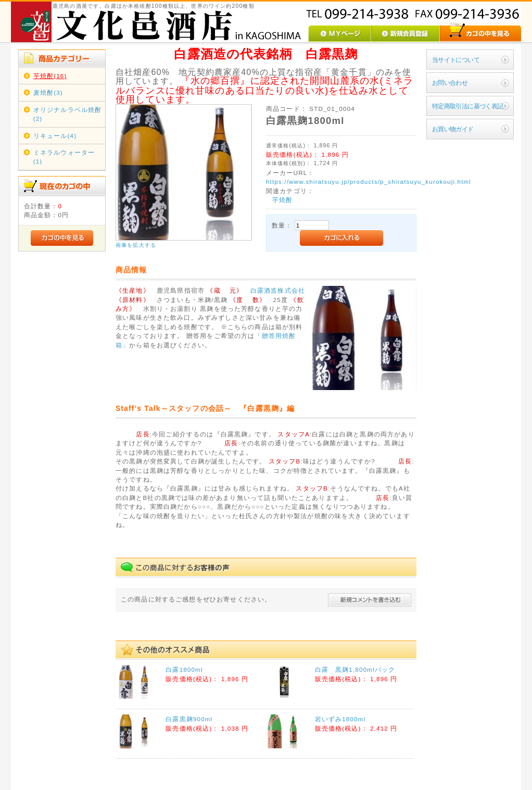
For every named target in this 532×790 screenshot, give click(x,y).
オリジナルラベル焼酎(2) (68, 114)
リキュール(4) (55, 136)
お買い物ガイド (453, 129)
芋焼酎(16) (50, 76)
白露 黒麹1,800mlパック (355, 669)
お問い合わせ (450, 83)
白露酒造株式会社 (278, 290)
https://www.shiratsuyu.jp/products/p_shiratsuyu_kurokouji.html (369, 181)
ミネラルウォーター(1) (64, 157)
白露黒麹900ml (189, 719)
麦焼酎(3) (48, 92)
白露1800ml (184, 669)
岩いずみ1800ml (340, 719)
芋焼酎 (282, 200)
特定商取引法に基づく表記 (468, 106)
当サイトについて (456, 60)
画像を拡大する (136, 245)
